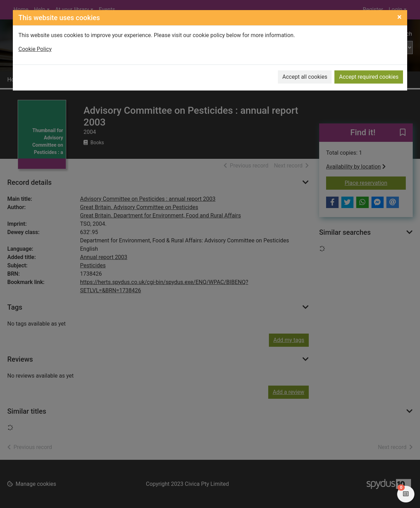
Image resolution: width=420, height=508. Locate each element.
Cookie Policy (35, 49)
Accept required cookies (369, 77)
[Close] (399, 17)
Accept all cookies (305, 77)
